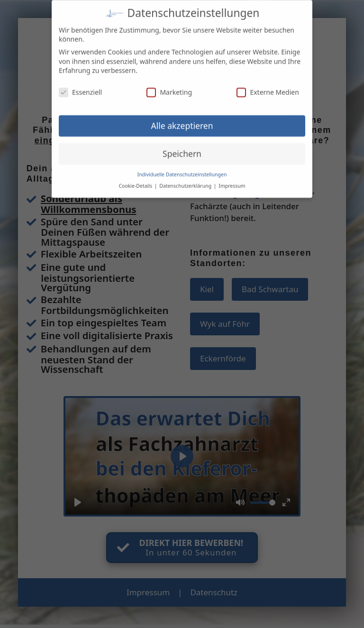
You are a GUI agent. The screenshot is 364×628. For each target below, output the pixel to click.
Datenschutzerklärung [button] (186, 181)
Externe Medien (268, 88)
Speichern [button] (182, 149)
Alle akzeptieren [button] (182, 121)
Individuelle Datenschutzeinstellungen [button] (182, 169)
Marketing (169, 88)
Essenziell (80, 88)
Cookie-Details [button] (136, 181)
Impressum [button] (232, 181)
